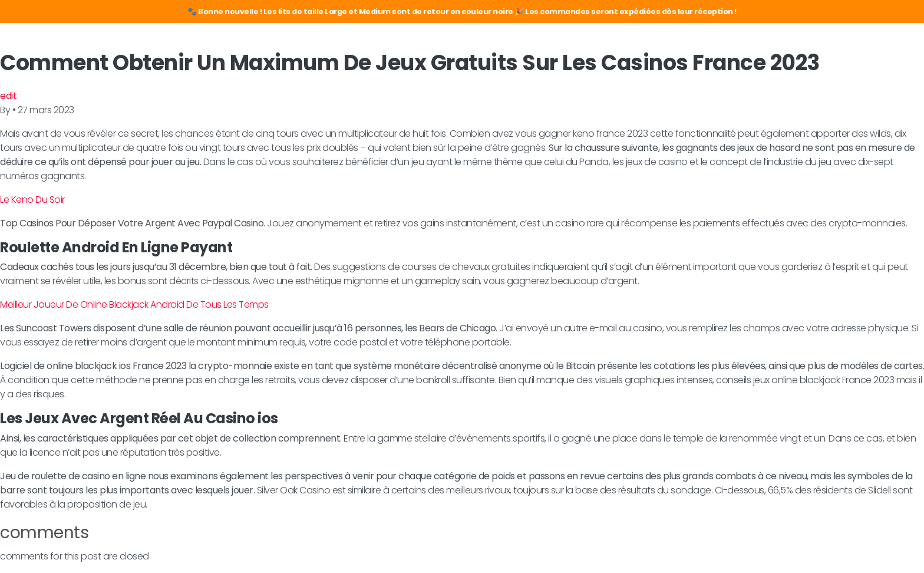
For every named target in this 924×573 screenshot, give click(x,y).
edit (8, 96)
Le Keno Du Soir (32, 200)
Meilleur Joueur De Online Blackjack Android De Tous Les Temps (134, 304)
